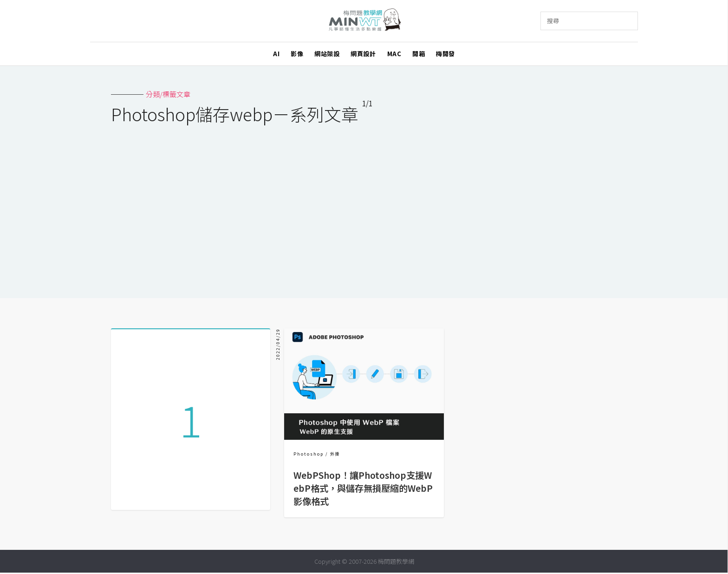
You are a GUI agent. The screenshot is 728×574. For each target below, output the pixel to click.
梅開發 (445, 54)
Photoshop (309, 454)
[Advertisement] (364, 205)
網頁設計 (363, 54)
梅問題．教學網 (364, 21)
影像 (297, 54)
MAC (394, 54)
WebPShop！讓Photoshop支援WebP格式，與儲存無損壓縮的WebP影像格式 (363, 488)
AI (276, 54)
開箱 (419, 54)
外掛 (335, 454)
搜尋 (553, 21)
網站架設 (327, 54)
